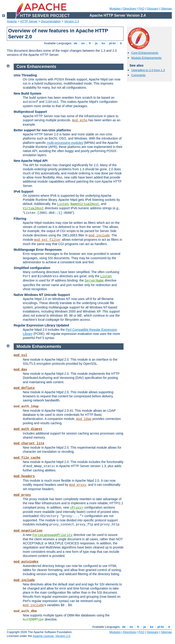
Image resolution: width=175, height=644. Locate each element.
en (83, 43)
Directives (130, 9)
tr (121, 43)
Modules (115, 9)
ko (103, 43)
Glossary (153, 9)
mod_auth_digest (28, 429)
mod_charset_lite (29, 443)
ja (96, 43)
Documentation (51, 21)
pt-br (112, 43)
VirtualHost (33, 208)
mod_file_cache (27, 458)
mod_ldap (84, 419)
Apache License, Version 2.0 (51, 636)
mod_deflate (24, 388)
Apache (12, 21)
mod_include (99, 235)
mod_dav (20, 370)
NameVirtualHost (85, 204)
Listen (63, 204)
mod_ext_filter (48, 240)
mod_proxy (78, 485)
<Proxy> (77, 508)
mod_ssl (20, 355)
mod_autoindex (26, 562)
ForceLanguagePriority (52, 535)
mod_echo (80, 120)
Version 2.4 (72, 21)
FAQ (142, 9)
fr (90, 43)
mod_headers (24, 476)
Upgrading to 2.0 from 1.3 (148, 70)
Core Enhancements (145, 53)
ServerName (94, 281)
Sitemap (166, 9)
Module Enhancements (146, 58)
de (75, 43)
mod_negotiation (28, 531)
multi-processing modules (65, 143)
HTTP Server (29, 21)
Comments (138, 75)
